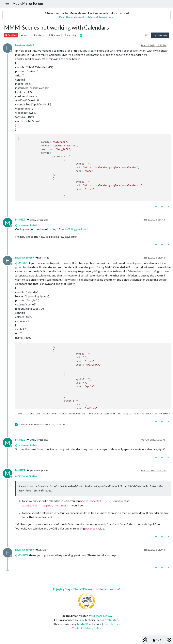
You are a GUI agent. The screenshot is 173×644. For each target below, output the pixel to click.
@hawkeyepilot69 (38, 220)
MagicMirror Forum (28, 3)
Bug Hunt (11, 35)
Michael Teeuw (102, 616)
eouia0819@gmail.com (74, 229)
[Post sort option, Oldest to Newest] (146, 35)
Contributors (112, 624)
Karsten (113, 620)
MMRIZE (20, 220)
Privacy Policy (93, 628)
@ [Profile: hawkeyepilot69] (26, 225)
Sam (81, 620)
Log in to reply (160, 35)
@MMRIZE (42, 258)
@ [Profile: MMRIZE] (22, 263)
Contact (77, 628)
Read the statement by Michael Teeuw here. (86, 17)
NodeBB (83, 624)
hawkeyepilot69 (24, 45)
